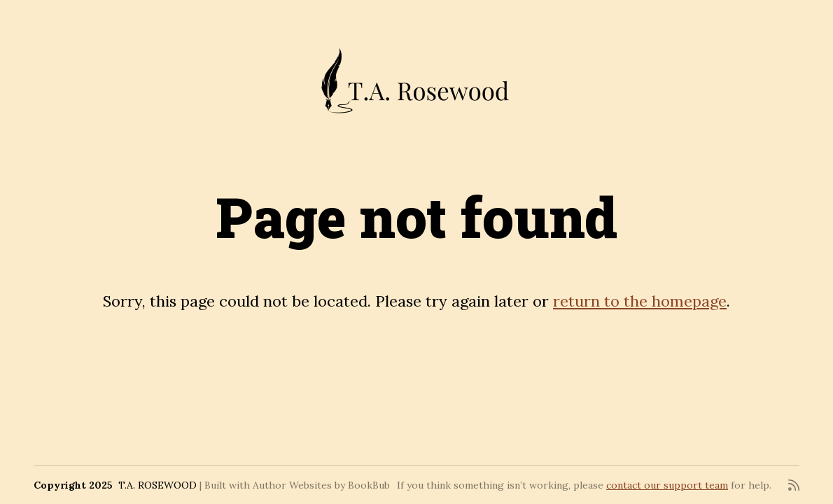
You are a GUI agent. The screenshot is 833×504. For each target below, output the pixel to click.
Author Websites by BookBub (321, 485)
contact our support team (667, 485)
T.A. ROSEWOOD (157, 485)
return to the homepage (640, 301)
